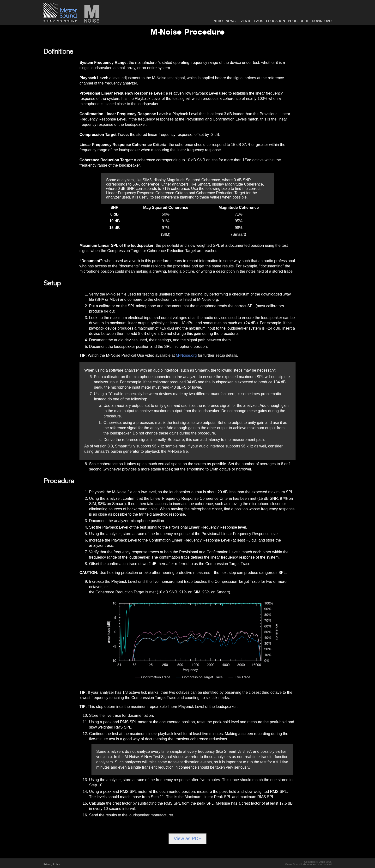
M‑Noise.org (186, 355)
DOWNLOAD (322, 21)
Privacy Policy (52, 864)
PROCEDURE (298, 21)
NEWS (231, 21)
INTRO (218, 21)
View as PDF (187, 838)
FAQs (259, 21)
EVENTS (245, 21)
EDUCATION (275, 21)
